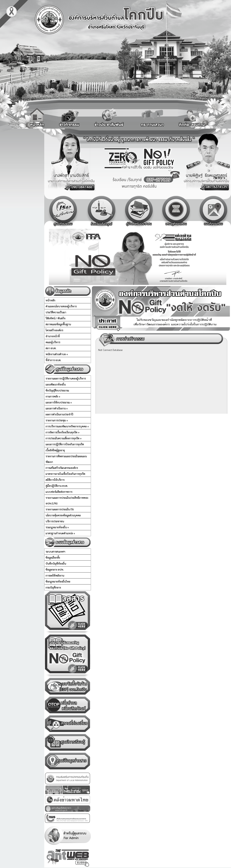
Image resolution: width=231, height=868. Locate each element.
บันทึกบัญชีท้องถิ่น (56, 563)
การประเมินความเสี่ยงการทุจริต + (64, 438)
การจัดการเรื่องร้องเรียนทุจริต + (63, 432)
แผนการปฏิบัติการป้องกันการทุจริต (65, 444)
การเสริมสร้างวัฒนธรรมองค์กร (62, 468)
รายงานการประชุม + (57, 420)
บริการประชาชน (55, 521)
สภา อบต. (51, 348)
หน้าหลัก (50, 300)
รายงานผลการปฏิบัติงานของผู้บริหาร (66, 378)
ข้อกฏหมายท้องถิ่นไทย (58, 581)
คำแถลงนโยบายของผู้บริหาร (61, 306)
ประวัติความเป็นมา (56, 312)
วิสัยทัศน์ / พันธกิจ (55, 318)
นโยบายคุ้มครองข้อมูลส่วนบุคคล (63, 515)
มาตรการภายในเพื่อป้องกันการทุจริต (65, 474)
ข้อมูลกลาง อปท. (55, 569)
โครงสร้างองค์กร (54, 330)
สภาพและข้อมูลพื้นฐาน (58, 324)
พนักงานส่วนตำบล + (57, 354)
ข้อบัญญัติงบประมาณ (57, 390)
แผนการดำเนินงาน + (57, 408)
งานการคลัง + (53, 396)
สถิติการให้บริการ (55, 480)
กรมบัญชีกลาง (53, 587)
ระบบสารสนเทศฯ (55, 551)
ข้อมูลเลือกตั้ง (53, 557)
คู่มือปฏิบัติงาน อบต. (57, 486)
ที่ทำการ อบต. (53, 360)
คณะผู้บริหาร (53, 342)
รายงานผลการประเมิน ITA (60, 509)
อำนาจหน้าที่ (53, 336)
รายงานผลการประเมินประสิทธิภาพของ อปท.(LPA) (67, 500)
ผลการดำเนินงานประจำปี (59, 414)
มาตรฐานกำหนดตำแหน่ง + (60, 533)
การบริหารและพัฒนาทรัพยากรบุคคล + (67, 426)
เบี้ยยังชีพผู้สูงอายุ (55, 450)
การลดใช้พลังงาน (55, 575)
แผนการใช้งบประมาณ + (59, 402)
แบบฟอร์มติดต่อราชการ (59, 492)
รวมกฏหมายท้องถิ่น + (57, 527)
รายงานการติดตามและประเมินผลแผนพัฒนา (66, 459)
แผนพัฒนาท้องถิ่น (56, 384)
